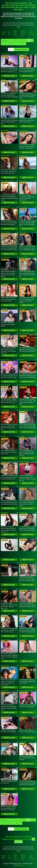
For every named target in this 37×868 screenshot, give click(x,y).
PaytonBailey (5, 742)
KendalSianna (5, 54)
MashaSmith (5, 691)
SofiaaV (3, 436)
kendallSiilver (5, 410)
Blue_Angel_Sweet (7, 181)
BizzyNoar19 (5, 360)
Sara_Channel (5, 334)
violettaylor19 (24, 589)
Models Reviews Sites (23, 33)
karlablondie (5, 130)
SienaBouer (5, 513)
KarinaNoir (4, 486)
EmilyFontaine (5, 156)
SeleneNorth (23, 308)
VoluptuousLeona (25, 385)
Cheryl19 (4, 792)
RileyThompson (24, 486)
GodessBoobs (5, 104)
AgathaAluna (5, 665)
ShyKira (3, 538)
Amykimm (22, 767)
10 (9, 44)
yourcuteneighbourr (26, 691)
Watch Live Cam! (9, 76)
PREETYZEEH (24, 410)
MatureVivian (23, 283)
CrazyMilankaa (24, 257)
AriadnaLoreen (6, 257)
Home (11, 49)
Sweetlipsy (23, 716)
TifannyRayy (23, 130)
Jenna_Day (23, 232)
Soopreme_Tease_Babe (8, 461)
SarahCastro (23, 104)
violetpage (4, 308)
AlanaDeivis (23, 181)
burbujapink (23, 538)
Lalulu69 (22, 436)
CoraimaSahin (5, 283)
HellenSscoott (5, 614)
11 (13, 44)
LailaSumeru (23, 79)
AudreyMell (4, 563)
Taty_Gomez (23, 207)
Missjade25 (23, 639)
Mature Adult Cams (15, 33)
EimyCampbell (5, 385)
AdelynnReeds (5, 207)
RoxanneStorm (6, 639)
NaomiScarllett (6, 716)
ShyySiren (4, 589)
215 (21, 44)
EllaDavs (22, 360)
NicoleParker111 (24, 334)
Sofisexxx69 (23, 513)
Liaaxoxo (4, 767)
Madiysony (23, 614)
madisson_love (24, 665)
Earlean (3, 79)
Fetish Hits (21, 865)
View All (5, 40)
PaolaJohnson (24, 54)
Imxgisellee (23, 742)
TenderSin (22, 563)
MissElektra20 (24, 461)
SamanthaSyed (6, 232)
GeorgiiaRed (23, 156)
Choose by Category (22, 49)
